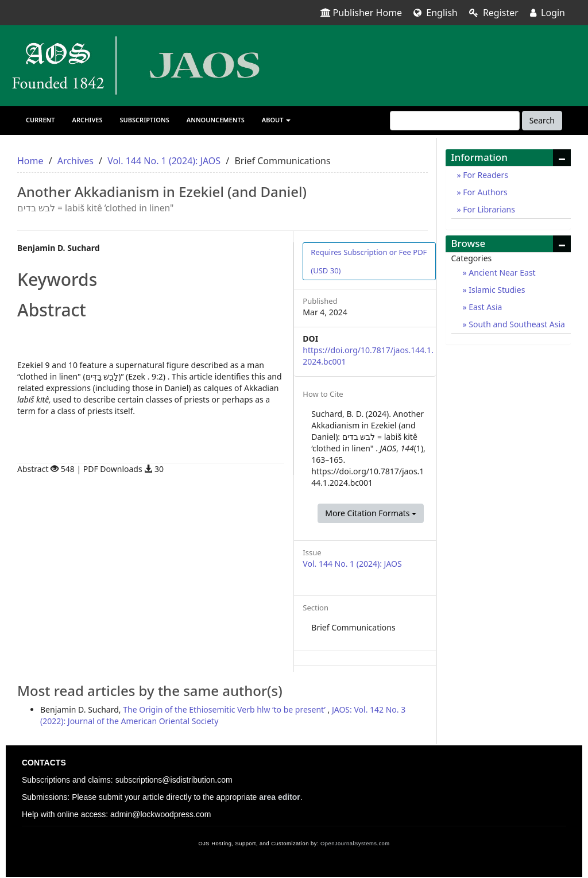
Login (548, 13)
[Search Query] (455, 121)
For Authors (484, 192)
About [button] (276, 120)
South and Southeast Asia (516, 324)
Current (40, 120)
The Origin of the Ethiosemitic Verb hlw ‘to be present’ (225, 709)
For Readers (485, 175)
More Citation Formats (371, 513)
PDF (369, 261)
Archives (88, 120)
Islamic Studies (496, 290)
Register (494, 13)
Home (30, 161)
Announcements (216, 120)
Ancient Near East (501, 272)
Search (542, 120)
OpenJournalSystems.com (355, 844)
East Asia (485, 307)
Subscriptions (145, 120)
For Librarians (488, 209)
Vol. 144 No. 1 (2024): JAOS (164, 161)
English (436, 13)
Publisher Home (361, 13)
